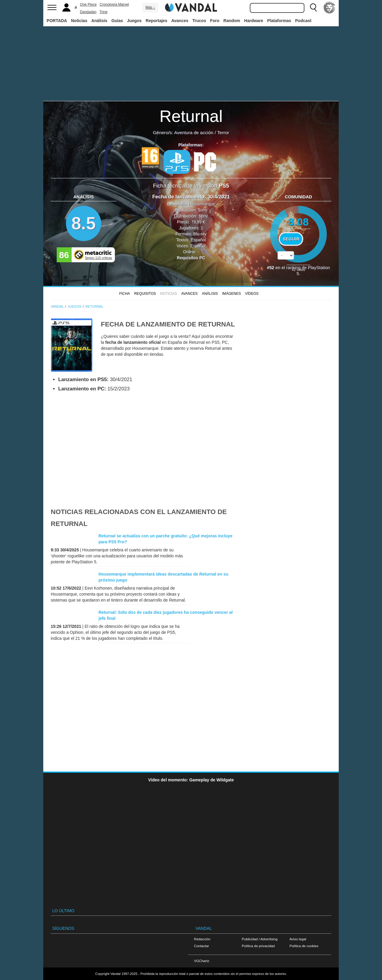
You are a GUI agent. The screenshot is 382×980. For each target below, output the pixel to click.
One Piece (88, 4)
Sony (203, 210)
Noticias (79, 21)
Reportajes (156, 21)
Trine (103, 12)
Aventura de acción (194, 132)
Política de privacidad (258, 946)
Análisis (99, 21)
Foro (215, 21)
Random (232, 21)
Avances (180, 21)
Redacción (202, 939)
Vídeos (252, 294)
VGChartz (202, 961)
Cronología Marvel (114, 4)
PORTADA (57, 21)
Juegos (134, 21)
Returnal (191, 116)
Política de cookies (304, 946)
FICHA (124, 294)
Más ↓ (150, 7)
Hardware (254, 21)
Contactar (201, 946)
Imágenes (231, 294)
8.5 (84, 223)
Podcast (303, 21)
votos (298, 270)
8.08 (299, 222)
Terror (223, 132)
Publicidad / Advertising (260, 939)
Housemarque (202, 204)
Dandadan (88, 12)
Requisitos (145, 294)
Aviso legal (298, 939)
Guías (117, 21)
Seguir (291, 239)
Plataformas (279, 21)
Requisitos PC (191, 258)
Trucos (199, 21)
